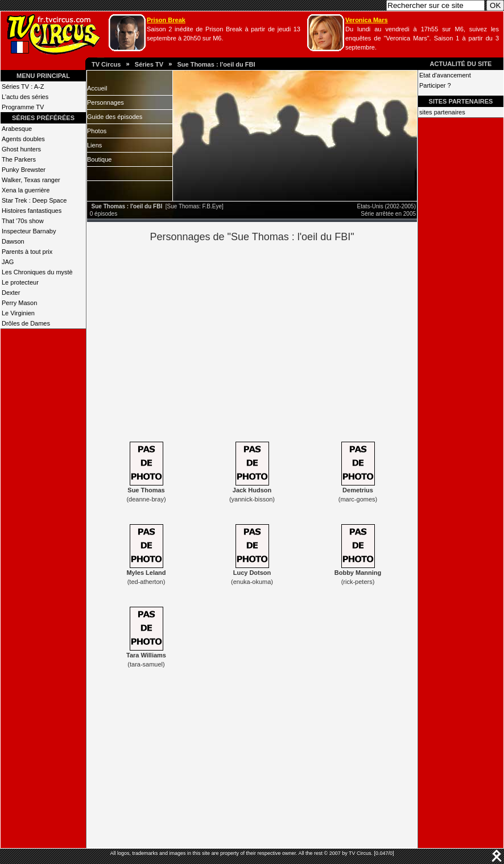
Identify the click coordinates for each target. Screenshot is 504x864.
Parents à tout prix (27, 252)
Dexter (11, 293)
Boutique (99, 159)
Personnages (106, 102)
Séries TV (149, 64)
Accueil (97, 88)
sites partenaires (442, 112)
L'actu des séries (25, 97)
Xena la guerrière (26, 190)
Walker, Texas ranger (31, 180)
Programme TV (23, 107)
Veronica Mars (367, 20)
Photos (97, 131)
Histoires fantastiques (32, 211)
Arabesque (17, 129)
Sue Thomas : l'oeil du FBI (216, 64)
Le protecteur (20, 282)
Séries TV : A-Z (23, 87)
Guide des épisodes (115, 117)
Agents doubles (23, 139)
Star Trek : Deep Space (34, 200)
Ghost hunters (21, 149)
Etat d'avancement (445, 75)
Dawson (13, 241)
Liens (94, 145)
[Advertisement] (272, 340)
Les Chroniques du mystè (37, 272)
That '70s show (23, 221)
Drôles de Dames (26, 323)
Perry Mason (19, 303)
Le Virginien (18, 313)
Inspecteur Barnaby (29, 231)
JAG (8, 262)
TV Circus (106, 64)
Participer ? (435, 85)
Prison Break (166, 20)
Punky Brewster (24, 170)
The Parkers (19, 159)
